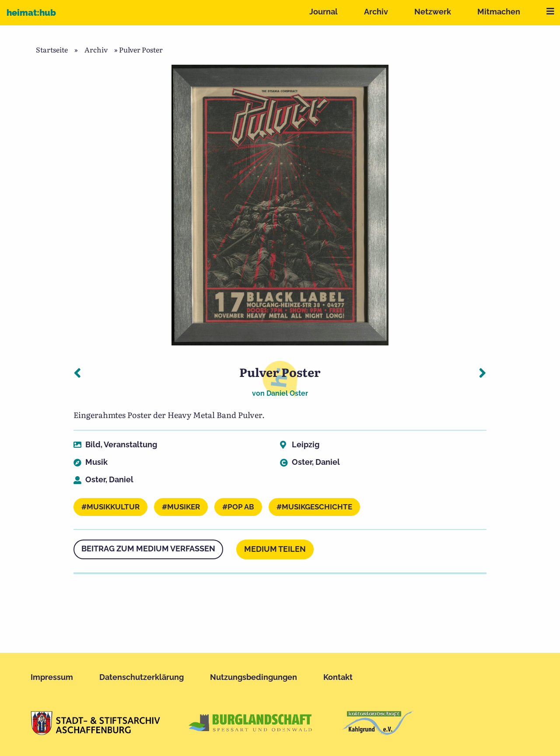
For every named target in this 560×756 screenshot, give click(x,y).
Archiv (376, 12)
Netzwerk (433, 12)
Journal (324, 12)
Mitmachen (499, 12)
